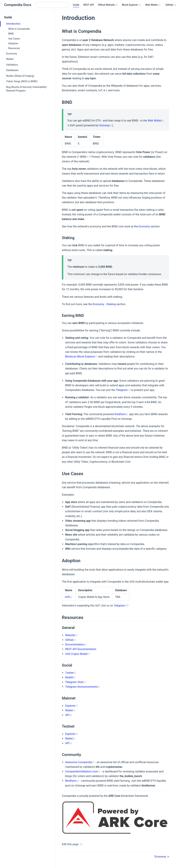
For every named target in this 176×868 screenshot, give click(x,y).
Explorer (71, 706)
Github (70, 640)
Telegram (123, 390)
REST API (89, 5)
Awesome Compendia (80, 762)
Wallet (10, 59)
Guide (76, 5)
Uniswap (106, 125)
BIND (11, 34)
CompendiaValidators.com (83, 771)
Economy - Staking (104, 304)
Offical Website (108, 5)
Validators (12, 65)
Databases (12, 70)
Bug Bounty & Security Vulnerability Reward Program (26, 89)
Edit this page (70, 844)
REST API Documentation (81, 649)
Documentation (76, 644)
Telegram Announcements (83, 687)
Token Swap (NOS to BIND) (22, 81)
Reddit (70, 677)
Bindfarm (72, 781)
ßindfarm (121, 414)
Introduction (13, 24)
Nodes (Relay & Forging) (20, 76)
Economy (12, 54)
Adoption (13, 44)
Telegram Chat (75, 682)
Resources (14, 48)
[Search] (53, 5)
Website (71, 635)
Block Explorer (132, 5)
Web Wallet (153, 5)
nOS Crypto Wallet (78, 654)
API (69, 715)
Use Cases (14, 39)
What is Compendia (19, 29)
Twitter (71, 673)
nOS (69, 597)
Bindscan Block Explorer (81, 357)
